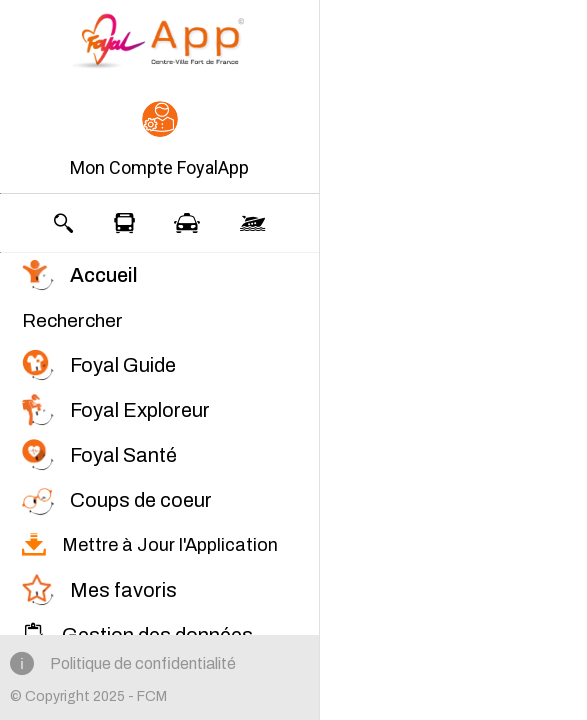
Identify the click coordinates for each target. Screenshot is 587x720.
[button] (159, 141)
